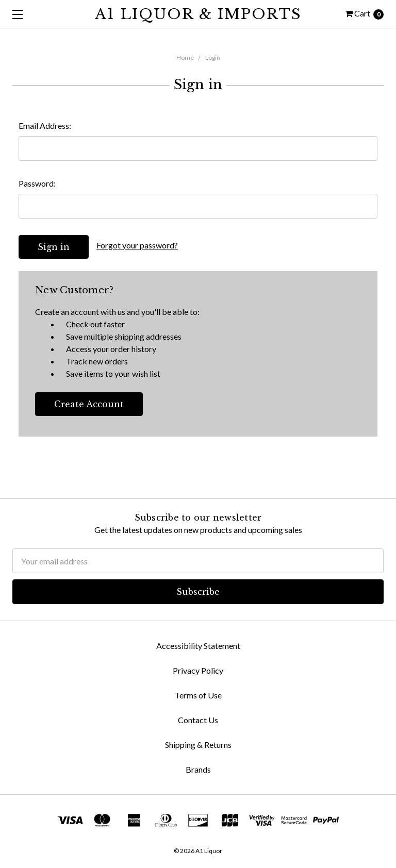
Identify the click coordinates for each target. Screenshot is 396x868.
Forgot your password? (137, 245)
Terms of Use (198, 695)
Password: (37, 183)
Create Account (89, 404)
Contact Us (198, 720)
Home (185, 57)
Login (213, 57)
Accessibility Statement (198, 646)
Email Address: (45, 126)
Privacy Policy (198, 670)
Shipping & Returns (198, 745)
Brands (198, 769)
